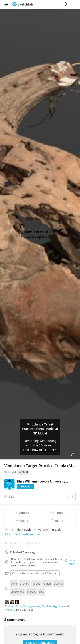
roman (47, 584)
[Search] (66, 4)
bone (14, 584)
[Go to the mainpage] (23, 4)
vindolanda (17, 592)
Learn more (69, 562)
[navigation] (6, 4)
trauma (58, 584)
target (36, 584)
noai (42, 592)
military (32, 592)
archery (25, 584)
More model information (23, 534)
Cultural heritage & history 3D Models (35, 573)
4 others (10, 610)
